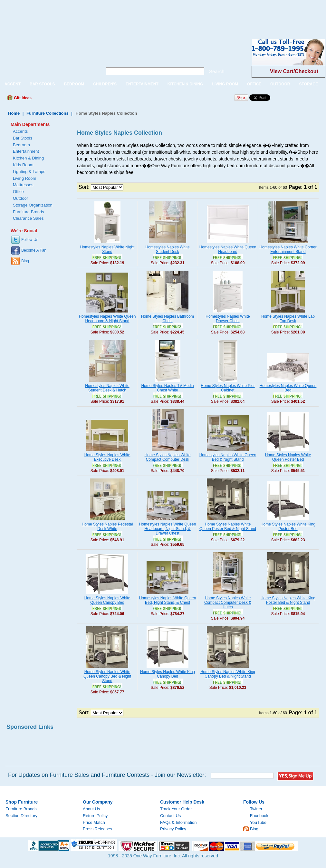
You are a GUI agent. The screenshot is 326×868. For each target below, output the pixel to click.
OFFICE (254, 84)
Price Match (94, 822)
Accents (20, 131)
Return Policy (95, 816)
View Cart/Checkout (294, 71)
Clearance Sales (28, 218)
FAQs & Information (178, 822)
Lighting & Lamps (29, 172)
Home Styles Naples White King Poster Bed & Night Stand (288, 600)
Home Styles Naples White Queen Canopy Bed (107, 600)
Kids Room (23, 165)
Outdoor (20, 198)
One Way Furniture (48, 58)
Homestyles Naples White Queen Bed (288, 388)
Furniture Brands (29, 212)
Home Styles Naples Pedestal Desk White (107, 526)
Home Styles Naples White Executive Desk (107, 457)
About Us (91, 809)
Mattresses (23, 185)
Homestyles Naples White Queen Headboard (228, 249)
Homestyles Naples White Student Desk (167, 249)
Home (14, 113)
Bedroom (21, 145)
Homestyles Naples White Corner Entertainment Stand (288, 249)
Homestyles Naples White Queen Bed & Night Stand (228, 457)
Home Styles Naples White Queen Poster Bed (288, 457)
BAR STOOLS (42, 84)
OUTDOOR (280, 84)
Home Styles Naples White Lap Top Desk (288, 319)
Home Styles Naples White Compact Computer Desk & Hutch (228, 603)
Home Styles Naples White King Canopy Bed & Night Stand (228, 674)
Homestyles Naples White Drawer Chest (228, 319)
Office (18, 192)
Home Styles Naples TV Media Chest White (167, 388)
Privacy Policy (173, 829)
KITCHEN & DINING (185, 84)
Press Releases (97, 829)
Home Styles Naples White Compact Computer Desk (168, 457)
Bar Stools (23, 138)
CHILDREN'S (105, 84)
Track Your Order (176, 809)
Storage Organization (33, 205)
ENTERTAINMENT (142, 84)
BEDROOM (74, 84)
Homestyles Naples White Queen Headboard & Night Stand (107, 319)
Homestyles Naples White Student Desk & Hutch (107, 388)
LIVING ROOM (225, 84)
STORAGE (308, 84)
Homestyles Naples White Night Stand (107, 249)
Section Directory (21, 816)
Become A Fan (34, 250)
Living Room (24, 178)
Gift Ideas (22, 98)
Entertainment (26, 151)
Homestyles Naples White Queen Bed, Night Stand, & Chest (168, 600)
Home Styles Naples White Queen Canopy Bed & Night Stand (107, 676)
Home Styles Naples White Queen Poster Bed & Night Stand (228, 526)
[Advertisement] (117, 14)
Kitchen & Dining (28, 158)
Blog (25, 261)
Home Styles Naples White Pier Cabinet (228, 388)
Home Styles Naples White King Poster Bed (288, 526)
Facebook (259, 816)
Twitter (256, 809)
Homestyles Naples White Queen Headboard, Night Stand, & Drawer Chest (168, 529)
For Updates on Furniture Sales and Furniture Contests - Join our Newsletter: (107, 775)
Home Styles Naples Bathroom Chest (168, 319)
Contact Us (170, 816)
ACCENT (13, 84)
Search (217, 71)
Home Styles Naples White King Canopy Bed (168, 674)
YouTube (258, 822)
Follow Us (30, 240)
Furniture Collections (48, 113)
